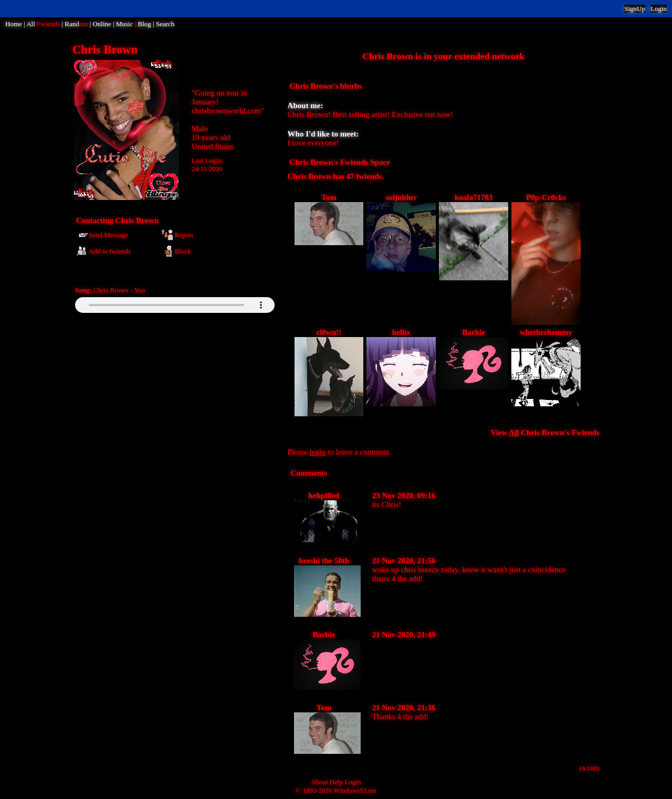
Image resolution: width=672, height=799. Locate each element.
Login (659, 9)
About (319, 782)
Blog (145, 24)
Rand (76, 24)
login (318, 452)
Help (336, 782)
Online (102, 24)
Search (165, 24)
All (43, 24)
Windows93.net (355, 790)
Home (14, 24)
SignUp (635, 9)
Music (125, 24)
